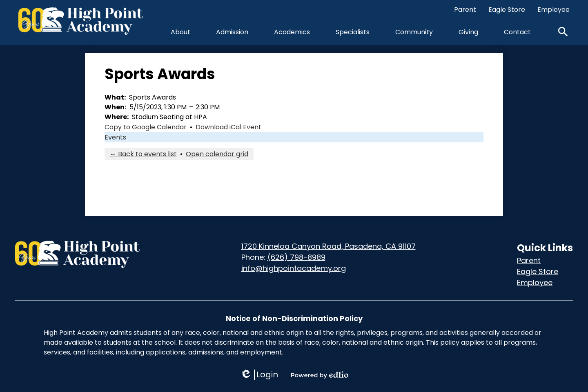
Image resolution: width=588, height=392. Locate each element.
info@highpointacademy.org (294, 268)
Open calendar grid (217, 154)
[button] (180, 32)
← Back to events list (143, 154)
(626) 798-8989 (296, 257)
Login (259, 375)
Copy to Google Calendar (146, 127)
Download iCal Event (228, 127)
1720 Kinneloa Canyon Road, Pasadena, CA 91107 (329, 246)
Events (115, 137)
